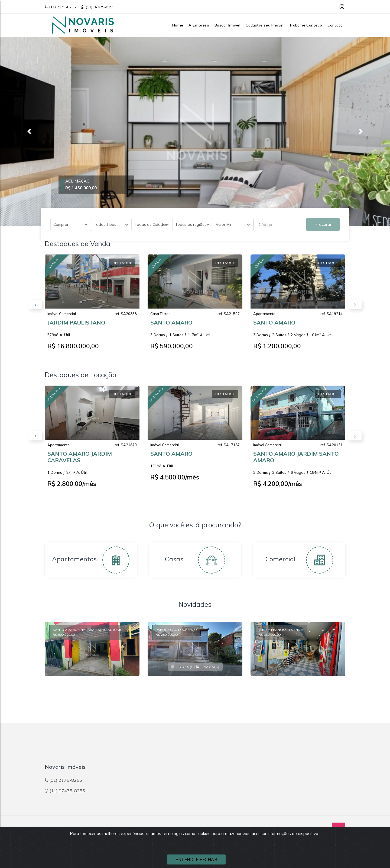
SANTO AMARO (171, 327)
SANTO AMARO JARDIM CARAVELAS (80, 462)
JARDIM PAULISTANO (76, 327)
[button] (29, 131)
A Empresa (199, 25)
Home (178, 25)
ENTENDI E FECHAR (196, 859)
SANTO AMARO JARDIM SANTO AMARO (296, 462)
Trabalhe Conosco (305, 25)
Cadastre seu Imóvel (265, 25)
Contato (335, 25)
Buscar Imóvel (227, 25)
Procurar (323, 224)
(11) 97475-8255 (98, 7)
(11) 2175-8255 (60, 7)
